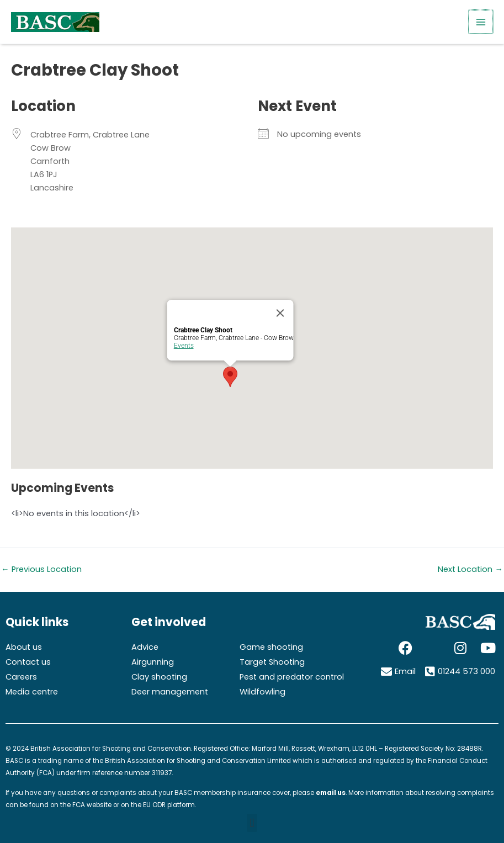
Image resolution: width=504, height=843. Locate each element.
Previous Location (41, 569)
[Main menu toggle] (481, 22)
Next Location (470, 569)
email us (331, 793)
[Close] (280, 313)
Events (183, 346)
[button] (252, 823)
